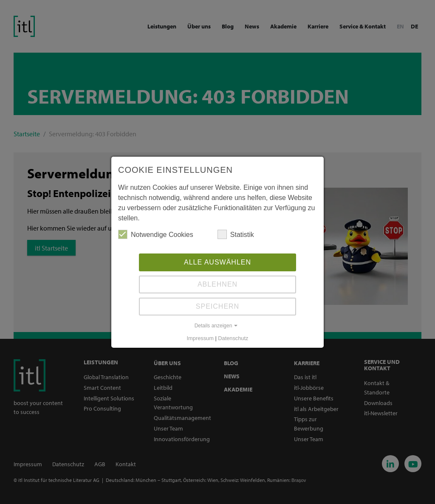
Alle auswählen (217, 262)
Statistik (236, 234)
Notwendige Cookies (156, 234)
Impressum (200, 338)
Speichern (217, 306)
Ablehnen (217, 284)
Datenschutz (233, 338)
